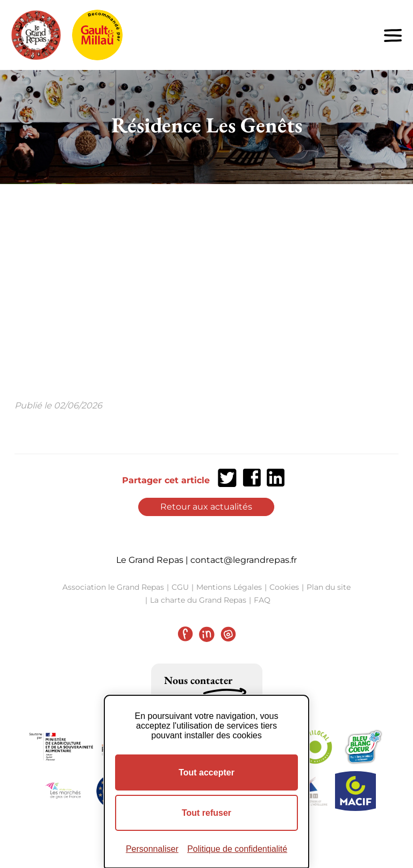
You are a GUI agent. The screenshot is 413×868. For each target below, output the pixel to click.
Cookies (284, 587)
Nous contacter (198, 680)
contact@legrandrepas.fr (244, 560)
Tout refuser (206, 813)
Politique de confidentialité (237, 849)
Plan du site (329, 587)
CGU (180, 587)
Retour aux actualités (206, 507)
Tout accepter (206, 772)
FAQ (262, 600)
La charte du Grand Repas (198, 600)
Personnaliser (152, 849)
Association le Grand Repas (113, 587)
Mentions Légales (229, 587)
